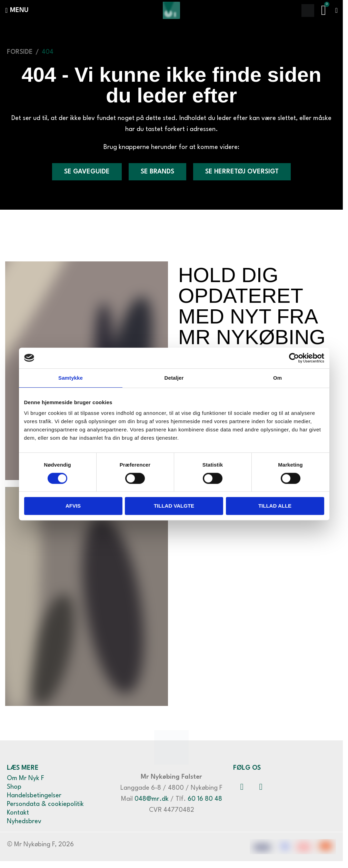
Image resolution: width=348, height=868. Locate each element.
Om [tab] (277, 378)
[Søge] (308, 10)
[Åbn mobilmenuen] (17, 10)
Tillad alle (275, 506)
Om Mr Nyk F (26, 778)
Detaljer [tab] (174, 378)
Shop (14, 787)
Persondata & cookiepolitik (45, 804)
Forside (20, 52)
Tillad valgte (174, 506)
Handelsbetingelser (34, 796)
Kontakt (18, 813)
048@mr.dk (152, 799)
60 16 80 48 (205, 799)
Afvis (73, 506)
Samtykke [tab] (71, 378)
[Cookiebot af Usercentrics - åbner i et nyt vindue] (294, 358)
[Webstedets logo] (171, 10)
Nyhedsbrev (24, 821)
